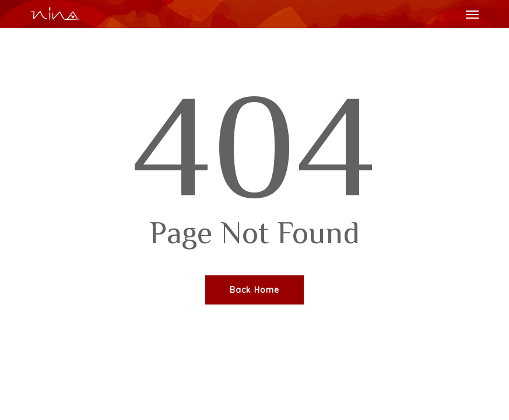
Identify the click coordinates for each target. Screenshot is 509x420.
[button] (472, 14)
